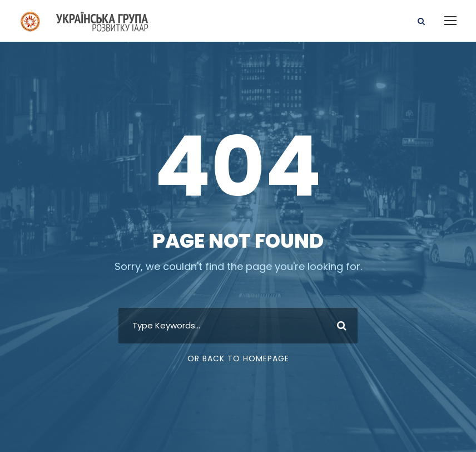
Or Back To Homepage (238, 358)
